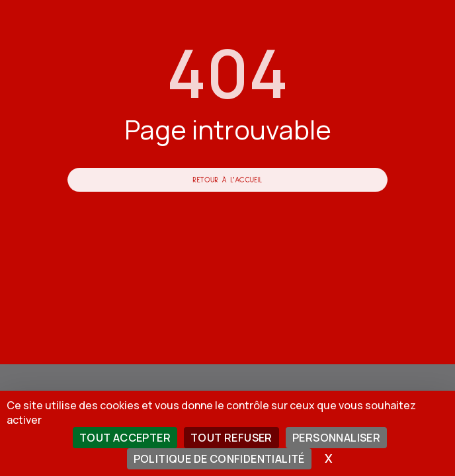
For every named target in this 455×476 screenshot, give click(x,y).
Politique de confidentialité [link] (219, 459)
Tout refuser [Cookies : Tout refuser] (231, 438)
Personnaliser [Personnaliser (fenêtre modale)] (336, 438)
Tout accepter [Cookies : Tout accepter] (125, 438)
